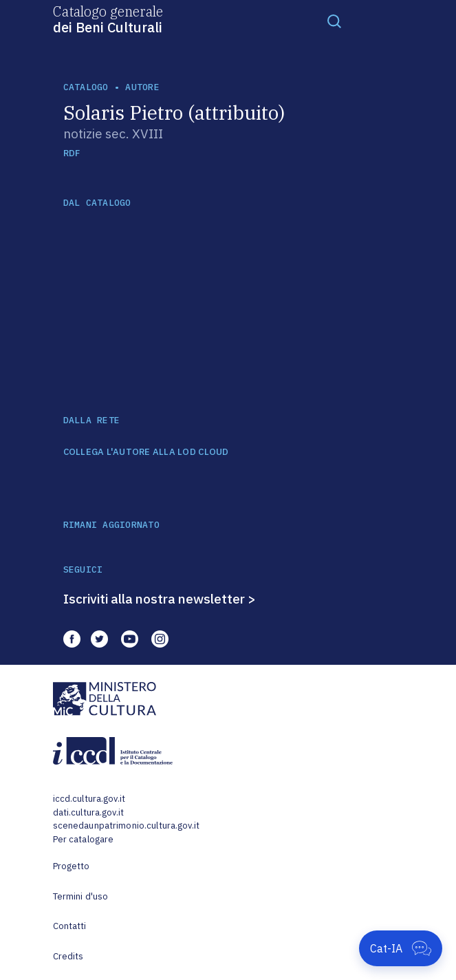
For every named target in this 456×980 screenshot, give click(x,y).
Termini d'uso (81, 896)
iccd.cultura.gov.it (89, 799)
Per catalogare (84, 839)
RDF (72, 153)
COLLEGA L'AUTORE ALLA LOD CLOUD (146, 452)
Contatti (70, 926)
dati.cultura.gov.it (88, 812)
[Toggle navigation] (334, 21)
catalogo (86, 87)
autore (142, 87)
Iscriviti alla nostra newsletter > (160, 599)
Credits (68, 956)
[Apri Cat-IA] (401, 948)
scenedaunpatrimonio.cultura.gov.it (126, 825)
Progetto (72, 866)
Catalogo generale (108, 19)
